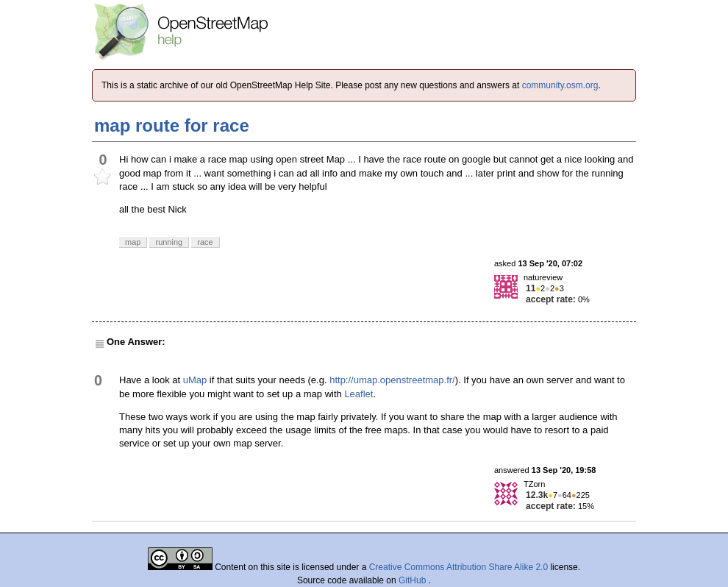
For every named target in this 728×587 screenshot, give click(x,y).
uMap (195, 380)
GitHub (414, 580)
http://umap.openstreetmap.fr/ (392, 380)
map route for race (172, 125)
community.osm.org (560, 85)
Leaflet (358, 394)
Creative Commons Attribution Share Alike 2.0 (458, 567)
